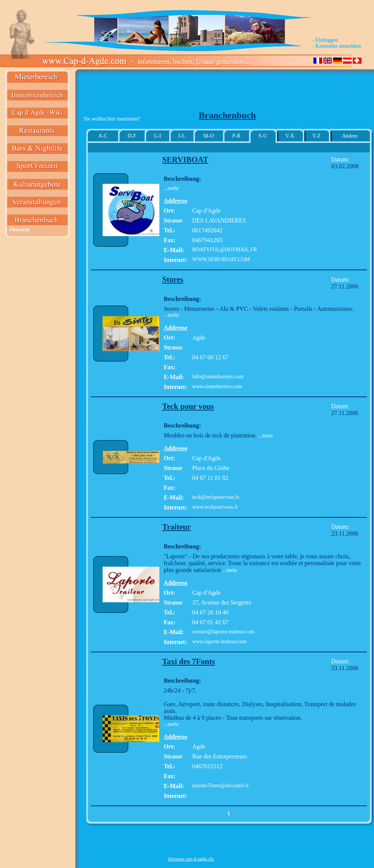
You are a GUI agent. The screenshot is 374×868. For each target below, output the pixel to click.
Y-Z (316, 136)
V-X (290, 136)
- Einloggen (325, 40)
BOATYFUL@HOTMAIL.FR (225, 250)
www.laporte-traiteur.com (220, 642)
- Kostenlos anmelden (337, 46)
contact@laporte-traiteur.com (223, 632)
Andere (350, 136)
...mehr (171, 188)
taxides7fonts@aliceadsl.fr (221, 786)
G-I (157, 136)
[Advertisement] (191, 93)
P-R (237, 136)
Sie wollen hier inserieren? (112, 119)
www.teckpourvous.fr (215, 507)
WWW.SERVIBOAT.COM (221, 259)
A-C (103, 136)
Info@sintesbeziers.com (218, 377)
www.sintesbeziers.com (217, 386)
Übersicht (20, 230)
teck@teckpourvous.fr (216, 497)
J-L (182, 136)
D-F (132, 136)
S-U (263, 136)
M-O (208, 136)
